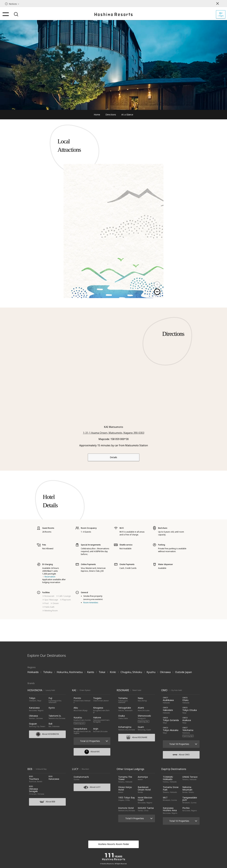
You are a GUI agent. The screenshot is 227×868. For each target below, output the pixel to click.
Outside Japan (183, 672)
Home (97, 115)
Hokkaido (33, 672)
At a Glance (127, 115)
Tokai (102, 672)
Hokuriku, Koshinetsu (70, 672)
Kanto (91, 672)
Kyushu (151, 672)
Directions (111, 115)
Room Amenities (91, 603)
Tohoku (48, 672)
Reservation (50, 577)
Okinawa (165, 672)
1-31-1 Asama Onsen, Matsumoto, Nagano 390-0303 (114, 433)
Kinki (113, 672)
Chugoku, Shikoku (131, 672)
